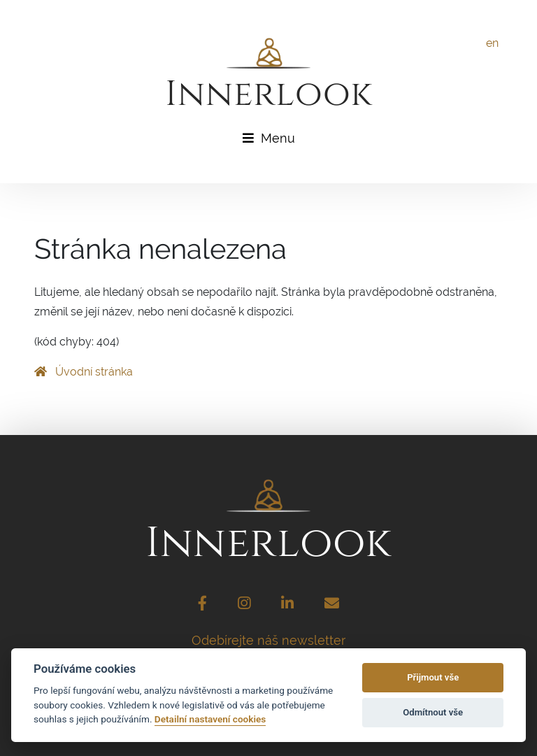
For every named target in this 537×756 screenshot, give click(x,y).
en (492, 43)
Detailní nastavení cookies (210, 719)
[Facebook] (202, 605)
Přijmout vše (433, 677)
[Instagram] (244, 605)
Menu (269, 138)
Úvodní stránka (84, 372)
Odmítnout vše (433, 712)
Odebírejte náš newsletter (268, 640)
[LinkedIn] (287, 605)
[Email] (332, 605)
